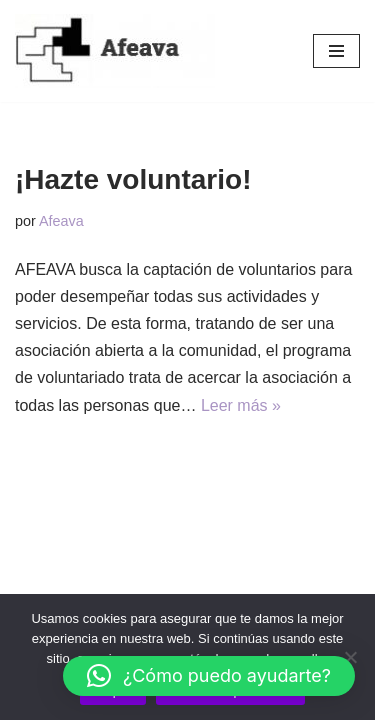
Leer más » (241, 405)
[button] (209, 676)
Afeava (61, 221)
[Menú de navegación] (336, 51)
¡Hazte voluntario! (133, 179)
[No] (350, 657)
